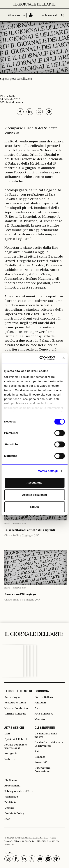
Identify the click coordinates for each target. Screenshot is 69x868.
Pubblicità (10, 802)
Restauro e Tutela (15, 703)
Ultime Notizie (16, 16)
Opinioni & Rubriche (17, 739)
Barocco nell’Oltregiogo (20, 595)
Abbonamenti (50, 15)
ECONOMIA (42, 692)
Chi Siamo (11, 780)
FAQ (7, 819)
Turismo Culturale (15, 714)
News (7, 524)
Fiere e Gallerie (44, 697)
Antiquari (40, 703)
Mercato (40, 719)
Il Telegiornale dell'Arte (19, 791)
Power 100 (41, 762)
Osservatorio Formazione (43, 770)
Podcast (40, 757)
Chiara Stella (12, 536)
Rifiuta (34, 507)
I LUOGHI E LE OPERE (19, 692)
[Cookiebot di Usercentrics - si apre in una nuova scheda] (41, 358)
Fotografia (11, 754)
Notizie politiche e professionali (16, 746)
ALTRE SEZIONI (14, 728)
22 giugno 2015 (31, 536)
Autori (38, 751)
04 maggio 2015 (31, 600)
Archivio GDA (20, 524)
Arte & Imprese (44, 714)
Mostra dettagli (48, 471)
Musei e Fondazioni (16, 708)
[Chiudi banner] (63, 358)
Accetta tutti (34, 483)
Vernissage (11, 797)
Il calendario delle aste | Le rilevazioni (49, 744)
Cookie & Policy (14, 813)
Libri (7, 734)
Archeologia (12, 697)
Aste (37, 708)
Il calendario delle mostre (46, 735)
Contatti (9, 808)
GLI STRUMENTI (45, 728)
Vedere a (10, 759)
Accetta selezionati (34, 495)
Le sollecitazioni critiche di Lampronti (30, 531)
